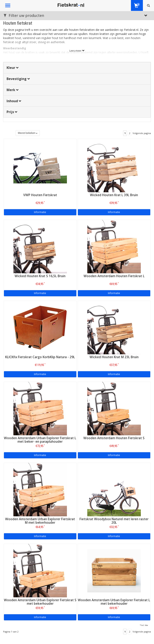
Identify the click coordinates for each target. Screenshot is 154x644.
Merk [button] (13, 90)
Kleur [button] (13, 68)
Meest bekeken (28, 133)
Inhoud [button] (14, 101)
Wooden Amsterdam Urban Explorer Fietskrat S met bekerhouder (40, 602)
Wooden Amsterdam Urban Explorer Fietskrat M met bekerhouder (40, 521)
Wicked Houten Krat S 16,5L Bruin (40, 276)
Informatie (40, 212)
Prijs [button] (12, 112)
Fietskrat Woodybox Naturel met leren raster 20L (114, 521)
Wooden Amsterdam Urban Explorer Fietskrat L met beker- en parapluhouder (40, 440)
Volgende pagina (142, 133)
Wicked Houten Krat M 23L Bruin (114, 357)
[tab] (77, 68)
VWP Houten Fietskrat (40, 195)
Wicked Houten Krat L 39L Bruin (114, 195)
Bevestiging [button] (18, 79)
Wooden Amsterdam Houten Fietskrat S (114, 438)
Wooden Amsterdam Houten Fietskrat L (114, 276)
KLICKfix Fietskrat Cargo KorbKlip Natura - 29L (40, 357)
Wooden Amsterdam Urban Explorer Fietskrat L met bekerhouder (114, 602)
